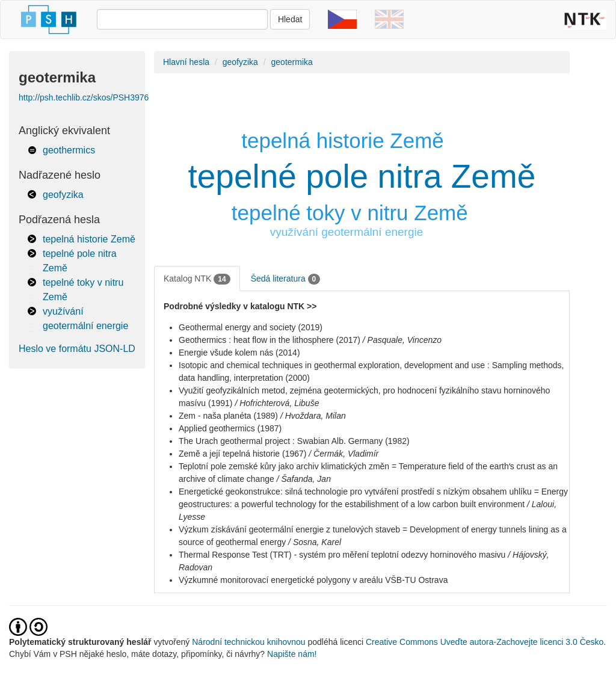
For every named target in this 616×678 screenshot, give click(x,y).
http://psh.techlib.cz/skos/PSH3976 (84, 97)
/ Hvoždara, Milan (313, 416)
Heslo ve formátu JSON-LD (77, 349)
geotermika (292, 62)
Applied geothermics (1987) (230, 428)
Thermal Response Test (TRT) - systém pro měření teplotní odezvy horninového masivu (342, 555)
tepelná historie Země (89, 239)
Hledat (290, 19)
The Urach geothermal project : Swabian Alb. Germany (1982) (294, 441)
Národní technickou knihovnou (248, 642)
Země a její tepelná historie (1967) (242, 454)
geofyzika (63, 195)
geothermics (69, 150)
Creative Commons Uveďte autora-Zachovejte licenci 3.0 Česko (485, 642)
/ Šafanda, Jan (304, 479)
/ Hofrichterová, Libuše (277, 403)
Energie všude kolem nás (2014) (239, 353)
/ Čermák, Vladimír (343, 454)
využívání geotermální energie (347, 232)
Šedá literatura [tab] (286, 279)
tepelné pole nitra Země (362, 176)
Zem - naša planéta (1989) (228, 416)
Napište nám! (292, 654)
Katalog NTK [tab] (197, 279)
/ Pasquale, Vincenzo (402, 340)
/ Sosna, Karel (315, 542)
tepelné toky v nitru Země (350, 213)
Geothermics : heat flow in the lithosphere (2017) (269, 340)
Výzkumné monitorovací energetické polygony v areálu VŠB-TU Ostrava (313, 580)
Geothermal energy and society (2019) (251, 327)
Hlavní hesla (186, 62)
